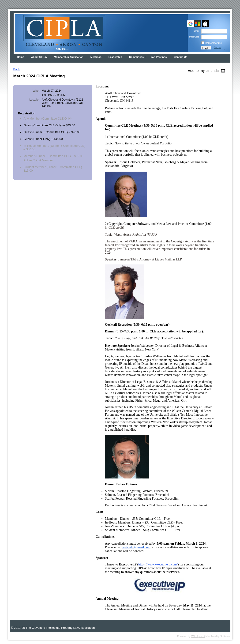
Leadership (115, 57)
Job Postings (159, 57)
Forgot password (219, 49)
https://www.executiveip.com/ (158, 564)
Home (21, 57)
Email (196, 31)
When (37, 91)
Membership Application (69, 57)
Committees (136, 57)
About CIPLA (39, 57)
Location (35, 100)
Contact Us (180, 57)
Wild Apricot (198, 636)
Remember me (214, 43)
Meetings (96, 57)
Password (193, 37)
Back (17, 69)
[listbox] (207, 71)
